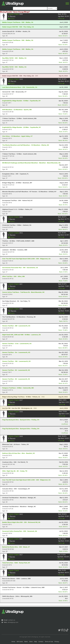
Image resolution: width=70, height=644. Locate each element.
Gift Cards (20, 642)
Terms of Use (49, 642)
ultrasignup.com (13, 622)
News (26, 642)
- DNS (23, 397)
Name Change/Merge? (22, 12)
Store (31, 642)
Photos (11, 19)
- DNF (20, 76)
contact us (12, 620)
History (61, 18)
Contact (41, 642)
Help (35, 642)
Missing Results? (6, 12)
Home (13, 642)
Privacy (57, 642)
